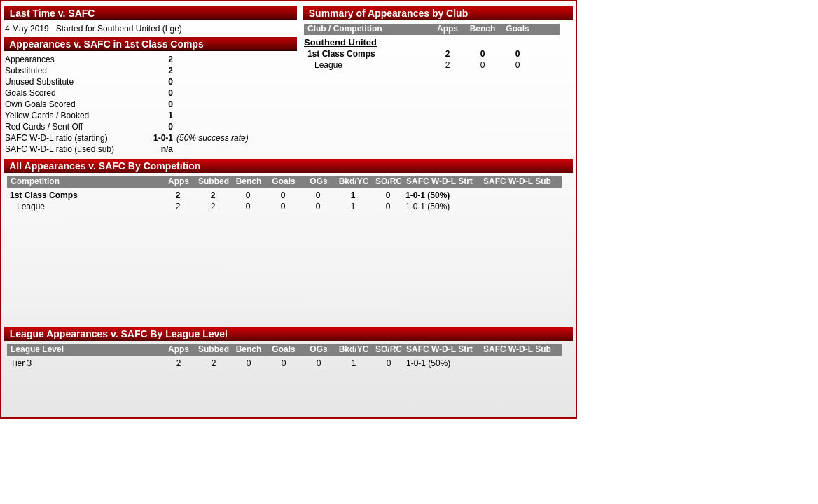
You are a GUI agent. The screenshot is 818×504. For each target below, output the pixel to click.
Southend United (340, 43)
